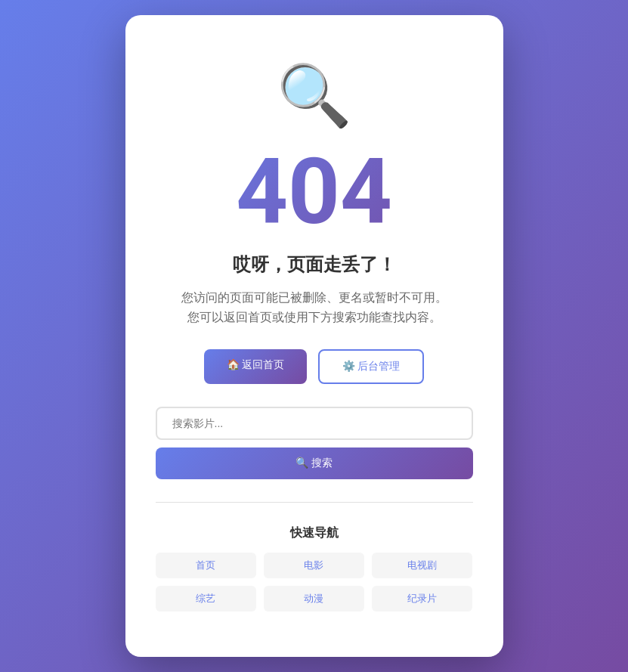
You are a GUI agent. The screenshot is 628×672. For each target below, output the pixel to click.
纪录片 (422, 598)
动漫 (314, 598)
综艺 (206, 598)
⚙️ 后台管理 (371, 366)
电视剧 (422, 565)
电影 (314, 565)
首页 (206, 565)
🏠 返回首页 (255, 364)
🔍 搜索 (314, 463)
